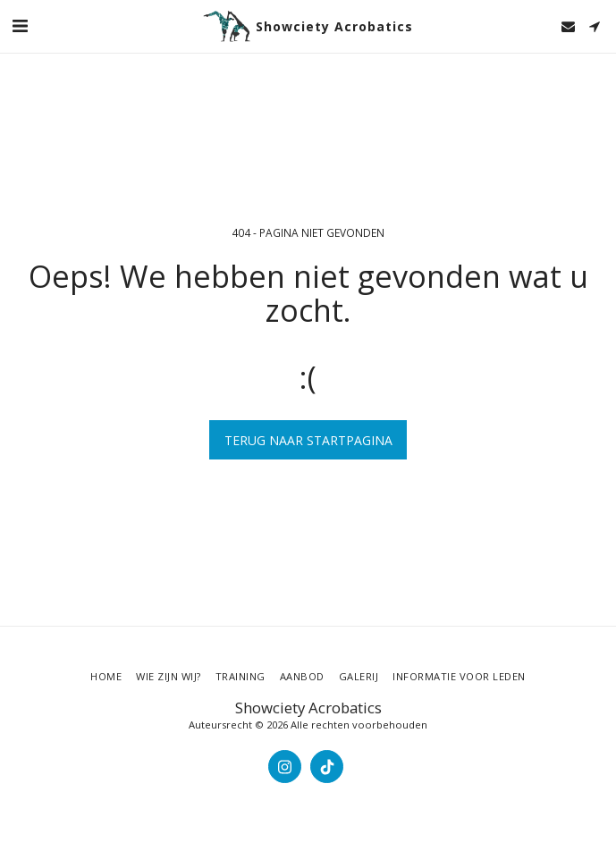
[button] (20, 25)
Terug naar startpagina (308, 440)
